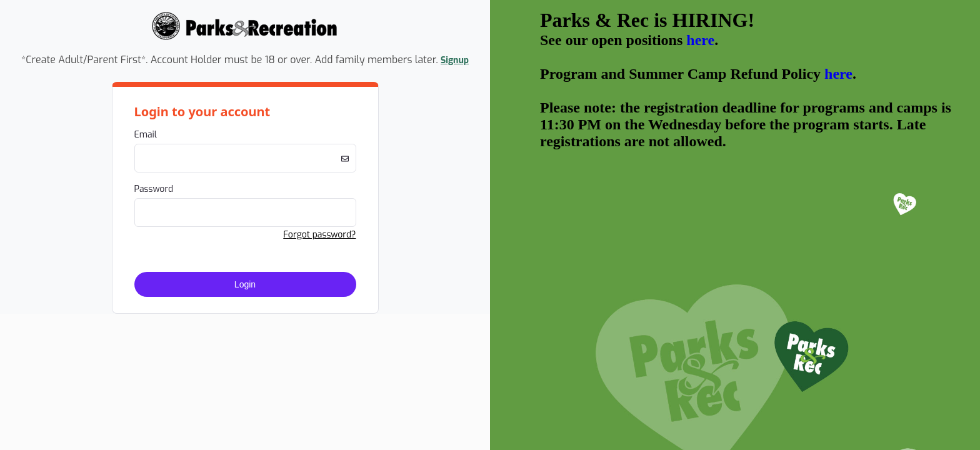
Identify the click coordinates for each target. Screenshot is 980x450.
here (700, 40)
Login (245, 284)
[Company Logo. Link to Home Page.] (245, 39)
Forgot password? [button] (319, 235)
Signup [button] (455, 60)
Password (154, 189)
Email (146, 135)
